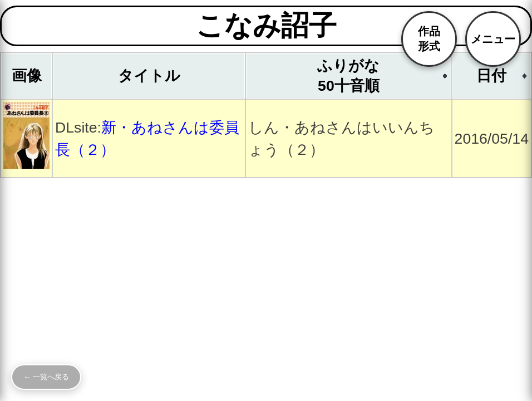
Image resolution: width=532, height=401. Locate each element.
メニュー (493, 39)
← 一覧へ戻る (46, 377)
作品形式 (429, 39)
